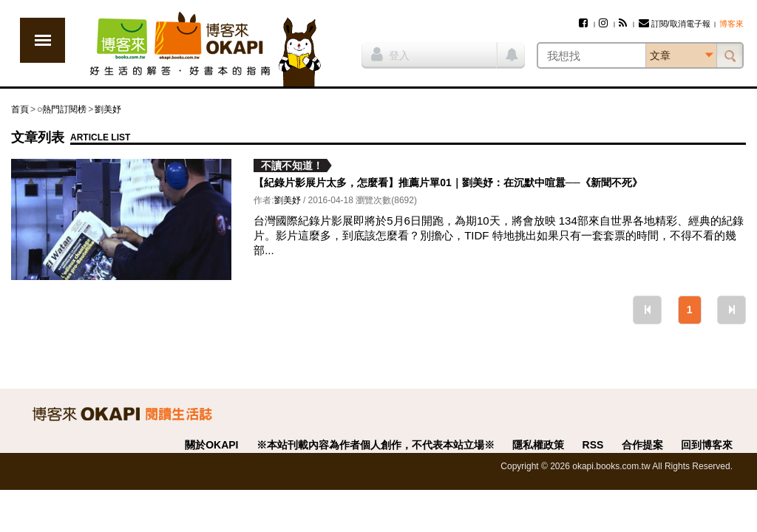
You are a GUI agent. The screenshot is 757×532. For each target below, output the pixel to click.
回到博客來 (707, 445)
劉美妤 (108, 109)
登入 (390, 54)
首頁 (20, 109)
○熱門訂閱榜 (62, 109)
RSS (593, 445)
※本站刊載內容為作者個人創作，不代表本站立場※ (376, 445)
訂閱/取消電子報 (675, 24)
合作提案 (642, 445)
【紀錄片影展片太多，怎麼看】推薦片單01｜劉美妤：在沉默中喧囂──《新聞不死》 (448, 183)
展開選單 (43, 40)
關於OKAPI (211, 445)
